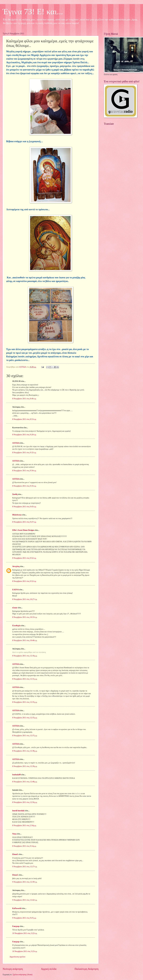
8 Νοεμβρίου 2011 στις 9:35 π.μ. (24, 486)
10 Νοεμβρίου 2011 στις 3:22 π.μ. (25, 933)
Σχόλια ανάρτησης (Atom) (23, 975)
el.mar (15, 608)
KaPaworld (17, 908)
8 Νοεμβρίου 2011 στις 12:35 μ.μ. (25, 702)
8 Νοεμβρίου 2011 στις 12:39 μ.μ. (25, 766)
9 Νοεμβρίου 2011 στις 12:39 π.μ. (25, 882)
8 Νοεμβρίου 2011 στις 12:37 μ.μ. (25, 736)
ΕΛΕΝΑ (15, 590)
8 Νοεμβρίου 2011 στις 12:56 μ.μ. (25, 802)
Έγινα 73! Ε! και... (33, 12)
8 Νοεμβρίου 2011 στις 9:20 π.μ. (24, 435)
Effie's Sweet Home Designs (23, 530)
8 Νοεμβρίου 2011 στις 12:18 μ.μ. (25, 656)
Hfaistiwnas (17, 515)
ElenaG (15, 854)
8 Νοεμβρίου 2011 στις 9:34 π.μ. (24, 471)
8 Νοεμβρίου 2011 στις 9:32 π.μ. (24, 453)
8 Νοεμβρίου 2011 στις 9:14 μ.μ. (24, 846)
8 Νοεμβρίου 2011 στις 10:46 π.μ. (25, 640)
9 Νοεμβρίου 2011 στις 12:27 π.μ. (25, 867)
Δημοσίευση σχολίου (17, 957)
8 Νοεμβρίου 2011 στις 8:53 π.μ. (24, 419)
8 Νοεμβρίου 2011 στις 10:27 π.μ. (25, 599)
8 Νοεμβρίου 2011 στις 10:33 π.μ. (25, 617)
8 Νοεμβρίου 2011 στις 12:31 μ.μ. (25, 679)
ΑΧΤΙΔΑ (16, 443)
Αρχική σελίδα (49, 969)
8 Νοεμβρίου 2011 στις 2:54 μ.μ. (24, 825)
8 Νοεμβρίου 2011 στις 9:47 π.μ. (24, 522)
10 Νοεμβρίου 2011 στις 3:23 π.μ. (25, 951)
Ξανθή (15, 494)
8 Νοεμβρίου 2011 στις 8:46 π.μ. (24, 399)
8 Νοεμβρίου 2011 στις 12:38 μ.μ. (25, 751)
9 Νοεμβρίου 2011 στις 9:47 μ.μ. (24, 918)
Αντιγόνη (16, 566)
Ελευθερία (16, 626)
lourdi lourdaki (18, 811)
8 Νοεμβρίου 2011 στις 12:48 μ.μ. (25, 782)
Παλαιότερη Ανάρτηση (87, 969)
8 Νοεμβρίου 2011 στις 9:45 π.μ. (24, 507)
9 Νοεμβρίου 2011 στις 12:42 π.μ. (25, 900)
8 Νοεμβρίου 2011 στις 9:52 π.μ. (24, 558)
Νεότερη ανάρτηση (13, 969)
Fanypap (16, 926)
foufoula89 (17, 775)
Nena (14, 834)
